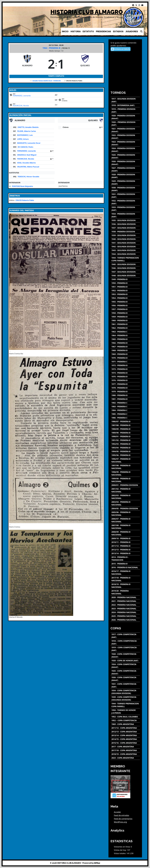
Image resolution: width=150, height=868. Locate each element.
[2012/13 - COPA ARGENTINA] (125, 732)
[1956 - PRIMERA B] (125, 306)
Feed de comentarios (123, 819)
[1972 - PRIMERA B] (125, 365)
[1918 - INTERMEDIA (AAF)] (125, 105)
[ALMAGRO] (27, 64)
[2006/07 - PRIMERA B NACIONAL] (125, 520)
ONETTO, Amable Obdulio (28, 127)
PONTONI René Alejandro (22, 186)
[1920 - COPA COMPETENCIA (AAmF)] (125, 655)
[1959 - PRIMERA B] (125, 317)
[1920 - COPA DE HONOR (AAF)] (125, 661)
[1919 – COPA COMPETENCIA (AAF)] (125, 649)
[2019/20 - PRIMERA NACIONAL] (125, 592)
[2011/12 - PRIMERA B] (125, 546)
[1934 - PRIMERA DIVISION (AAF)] (125, 215)
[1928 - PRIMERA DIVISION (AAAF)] (125, 176)
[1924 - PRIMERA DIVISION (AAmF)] (125, 150)
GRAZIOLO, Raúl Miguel (27, 155)
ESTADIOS (118, 31)
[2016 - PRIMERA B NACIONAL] (125, 567)
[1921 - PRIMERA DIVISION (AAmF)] (125, 130)
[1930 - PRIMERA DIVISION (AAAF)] (125, 189)
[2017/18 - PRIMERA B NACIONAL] (125, 579)
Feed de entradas (121, 815)
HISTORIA (76, 31)
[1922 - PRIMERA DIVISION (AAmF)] (125, 137)
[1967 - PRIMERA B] (125, 347)
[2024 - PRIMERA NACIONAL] (125, 612)
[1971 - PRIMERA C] (125, 362)
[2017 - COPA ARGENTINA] (125, 747)
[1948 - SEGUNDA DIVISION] (125, 276)
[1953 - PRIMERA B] (125, 294)
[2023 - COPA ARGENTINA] (125, 758)
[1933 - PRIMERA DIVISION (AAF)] (125, 209)
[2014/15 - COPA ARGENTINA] (125, 739)
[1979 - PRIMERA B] (125, 392)
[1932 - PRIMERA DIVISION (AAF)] (125, 202)
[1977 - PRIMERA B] (125, 384)
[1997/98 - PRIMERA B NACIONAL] (125, 467)
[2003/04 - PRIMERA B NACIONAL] (125, 503)
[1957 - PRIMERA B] (125, 309)
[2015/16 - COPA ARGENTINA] (125, 743)
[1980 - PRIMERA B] (125, 395)
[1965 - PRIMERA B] (125, 339)
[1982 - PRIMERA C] (125, 403)
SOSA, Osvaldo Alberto (26, 163)
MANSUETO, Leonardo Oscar (29, 143)
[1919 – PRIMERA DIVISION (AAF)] (125, 110)
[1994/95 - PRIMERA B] (125, 451)
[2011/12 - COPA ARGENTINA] (125, 728)
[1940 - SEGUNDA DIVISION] (125, 239)
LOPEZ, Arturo (23, 139)
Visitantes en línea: (122, 847)
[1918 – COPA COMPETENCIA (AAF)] (125, 642)
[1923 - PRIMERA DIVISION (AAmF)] (125, 143)
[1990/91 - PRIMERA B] (125, 436)
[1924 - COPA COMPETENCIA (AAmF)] (125, 666)
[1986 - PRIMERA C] (125, 418)
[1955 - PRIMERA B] (125, 302)
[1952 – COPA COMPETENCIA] (125, 720)
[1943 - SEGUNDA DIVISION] (125, 250)
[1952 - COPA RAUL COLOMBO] (125, 717)
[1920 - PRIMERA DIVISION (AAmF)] (125, 117)
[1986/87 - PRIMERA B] (125, 422)
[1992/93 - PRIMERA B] (125, 444)
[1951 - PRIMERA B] (125, 287)
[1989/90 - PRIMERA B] (125, 433)
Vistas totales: (120, 853)
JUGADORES (132, 31)
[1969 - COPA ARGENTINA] (125, 724)
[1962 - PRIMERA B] (125, 328)
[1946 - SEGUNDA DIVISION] (125, 268)
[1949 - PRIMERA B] (125, 279)
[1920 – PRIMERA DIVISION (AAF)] (125, 124)
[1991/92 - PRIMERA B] (125, 440)
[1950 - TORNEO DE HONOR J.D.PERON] (125, 712)
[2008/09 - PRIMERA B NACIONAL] (125, 533)
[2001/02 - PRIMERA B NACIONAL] (125, 490)
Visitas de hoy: (120, 850)
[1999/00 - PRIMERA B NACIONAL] (125, 480)
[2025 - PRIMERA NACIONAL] (125, 616)
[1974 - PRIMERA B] (125, 373)
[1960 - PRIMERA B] (125, 320)
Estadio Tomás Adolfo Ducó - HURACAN (47, 81)
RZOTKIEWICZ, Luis (25, 135)
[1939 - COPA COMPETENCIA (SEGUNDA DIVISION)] (125, 698)
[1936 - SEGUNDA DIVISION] (125, 224)
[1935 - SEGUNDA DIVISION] (125, 220)
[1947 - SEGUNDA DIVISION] (125, 272)
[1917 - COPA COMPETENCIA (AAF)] (125, 636)
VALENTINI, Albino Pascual (28, 167)
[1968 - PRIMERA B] (125, 350)
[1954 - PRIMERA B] (125, 298)
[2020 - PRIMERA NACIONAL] (125, 597)
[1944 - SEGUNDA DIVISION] (125, 254)
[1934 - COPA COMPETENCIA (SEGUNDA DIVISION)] (125, 692)
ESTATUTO (88, 31)
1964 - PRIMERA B (52, 48)
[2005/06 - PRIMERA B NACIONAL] (125, 514)
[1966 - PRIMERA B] (125, 343)
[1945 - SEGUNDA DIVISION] (125, 264)
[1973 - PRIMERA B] (125, 369)
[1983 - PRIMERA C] (125, 407)
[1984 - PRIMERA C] (125, 410)
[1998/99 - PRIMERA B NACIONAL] (125, 473)
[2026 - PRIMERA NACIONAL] (125, 620)
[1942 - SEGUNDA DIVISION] (125, 247)
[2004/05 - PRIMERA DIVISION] (125, 509)
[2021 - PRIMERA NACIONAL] (125, 601)
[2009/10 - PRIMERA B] (125, 538)
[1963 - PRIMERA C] (125, 332)
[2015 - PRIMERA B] (125, 564)
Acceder (117, 812)
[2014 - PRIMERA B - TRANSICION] (125, 559)
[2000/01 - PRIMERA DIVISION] (125, 485)
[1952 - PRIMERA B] (125, 291)
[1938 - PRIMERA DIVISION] (125, 232)
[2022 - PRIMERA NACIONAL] (125, 605)
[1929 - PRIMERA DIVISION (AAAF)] (125, 183)
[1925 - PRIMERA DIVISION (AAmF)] (125, 156)
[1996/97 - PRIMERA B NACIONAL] (125, 460)
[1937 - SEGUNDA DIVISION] (125, 228)
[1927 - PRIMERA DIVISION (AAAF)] (125, 169)
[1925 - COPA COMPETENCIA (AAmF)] (125, 672)
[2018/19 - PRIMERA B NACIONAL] (125, 586)
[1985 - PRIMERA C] (125, 414)
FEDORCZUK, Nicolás (21, 106)
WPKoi (97, 863)
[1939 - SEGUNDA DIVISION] (125, 235)
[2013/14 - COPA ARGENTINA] (125, 735)
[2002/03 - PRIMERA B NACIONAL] (125, 497)
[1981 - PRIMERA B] (125, 399)
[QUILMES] (85, 64)
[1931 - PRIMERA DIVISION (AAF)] (125, 196)
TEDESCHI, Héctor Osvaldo (28, 177)
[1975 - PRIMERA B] (125, 377)
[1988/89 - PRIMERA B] (125, 429)
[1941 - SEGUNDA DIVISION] (125, 243)
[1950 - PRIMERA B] (125, 283)
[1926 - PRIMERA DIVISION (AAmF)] (125, 163)
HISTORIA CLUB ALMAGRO (87, 12)
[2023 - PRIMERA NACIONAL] (125, 609)
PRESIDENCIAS (103, 31)
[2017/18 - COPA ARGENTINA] (125, 750)
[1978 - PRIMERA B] (125, 388)
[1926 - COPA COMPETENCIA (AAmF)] (125, 679)
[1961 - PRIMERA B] (125, 324)
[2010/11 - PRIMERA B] (125, 542)
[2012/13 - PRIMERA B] (125, 550)
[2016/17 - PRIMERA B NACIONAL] (125, 573)
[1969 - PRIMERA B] (125, 354)
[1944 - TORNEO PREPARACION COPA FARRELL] (125, 259)
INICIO (65, 31)
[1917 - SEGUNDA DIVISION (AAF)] (125, 100)
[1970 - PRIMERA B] (125, 358)
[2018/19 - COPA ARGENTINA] (125, 754)
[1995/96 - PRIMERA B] (125, 455)
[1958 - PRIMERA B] (125, 313)
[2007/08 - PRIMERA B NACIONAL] (125, 527)
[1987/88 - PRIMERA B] (125, 425)
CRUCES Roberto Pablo (25, 200)
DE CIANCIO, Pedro (25, 147)
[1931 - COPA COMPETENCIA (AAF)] (125, 685)
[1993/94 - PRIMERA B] (125, 448)
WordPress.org (120, 822)
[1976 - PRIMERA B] (125, 380)
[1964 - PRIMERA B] (125, 335)
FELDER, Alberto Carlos (27, 131)
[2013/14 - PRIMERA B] (125, 553)
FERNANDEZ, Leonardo (22, 96)
